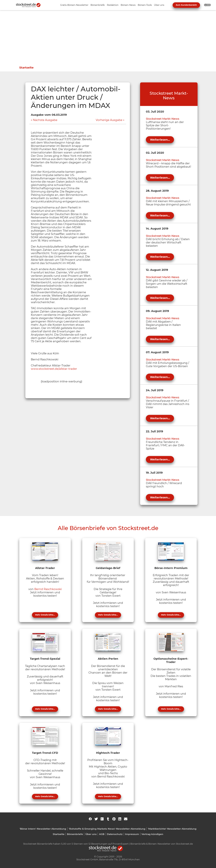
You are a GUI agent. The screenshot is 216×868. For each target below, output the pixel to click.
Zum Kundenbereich (186, 5)
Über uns (91, 834)
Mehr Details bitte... (45, 615)
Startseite (26, 68)
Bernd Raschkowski (48, 589)
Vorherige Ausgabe (109, 120)
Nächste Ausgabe (45, 120)
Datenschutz (115, 834)
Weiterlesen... (160, 140)
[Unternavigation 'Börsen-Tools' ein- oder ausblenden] (145, 5)
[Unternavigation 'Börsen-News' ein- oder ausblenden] (128, 5)
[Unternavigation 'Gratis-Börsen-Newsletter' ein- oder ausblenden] (74, 5)
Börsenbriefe (75, 834)
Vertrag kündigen (152, 834)
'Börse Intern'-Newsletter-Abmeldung (43, 829)
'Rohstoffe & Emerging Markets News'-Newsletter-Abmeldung (107, 829)
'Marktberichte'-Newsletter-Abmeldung (172, 829)
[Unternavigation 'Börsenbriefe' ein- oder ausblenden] (98, 5)
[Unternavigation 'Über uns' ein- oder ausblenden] (159, 5)
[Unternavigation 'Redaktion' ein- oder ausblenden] (113, 5)
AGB (102, 834)
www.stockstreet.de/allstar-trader (54, 369)
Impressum (132, 834)
